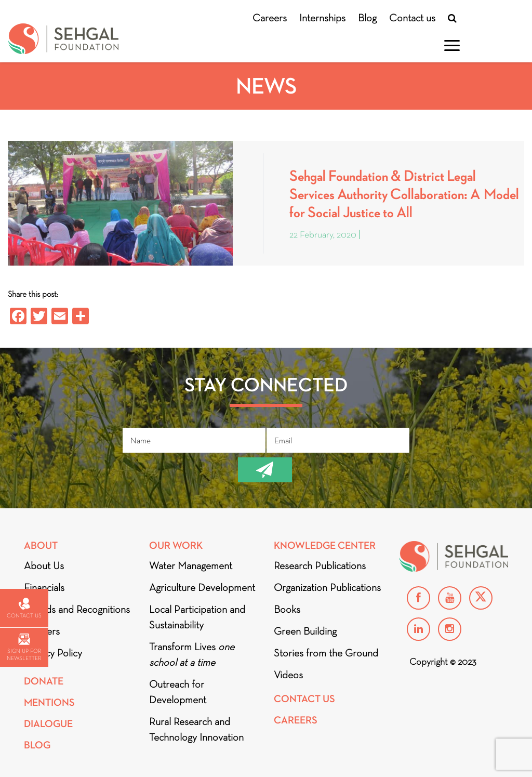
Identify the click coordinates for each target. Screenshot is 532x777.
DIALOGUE (48, 724)
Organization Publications (327, 587)
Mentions (49, 702)
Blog (367, 18)
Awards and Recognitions (77, 609)
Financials (44, 587)
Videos (288, 675)
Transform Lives (192, 654)
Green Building (305, 631)
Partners (42, 631)
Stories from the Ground (326, 653)
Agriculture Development (202, 587)
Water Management (191, 565)
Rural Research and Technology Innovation (196, 729)
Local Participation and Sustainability (197, 617)
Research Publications (320, 565)
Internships (322, 18)
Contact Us (304, 699)
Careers (270, 18)
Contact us (412, 18)
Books (287, 609)
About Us (44, 565)
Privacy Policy (53, 653)
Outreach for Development (178, 692)
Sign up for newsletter (24, 647)
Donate (44, 681)
